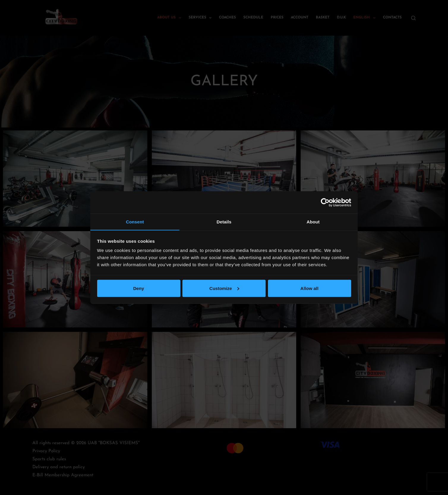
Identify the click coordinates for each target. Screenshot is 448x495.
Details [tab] (224, 222)
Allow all (309, 288)
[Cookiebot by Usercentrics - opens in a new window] (325, 202)
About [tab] (313, 222)
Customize (224, 288)
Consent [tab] (135, 222)
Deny (139, 288)
